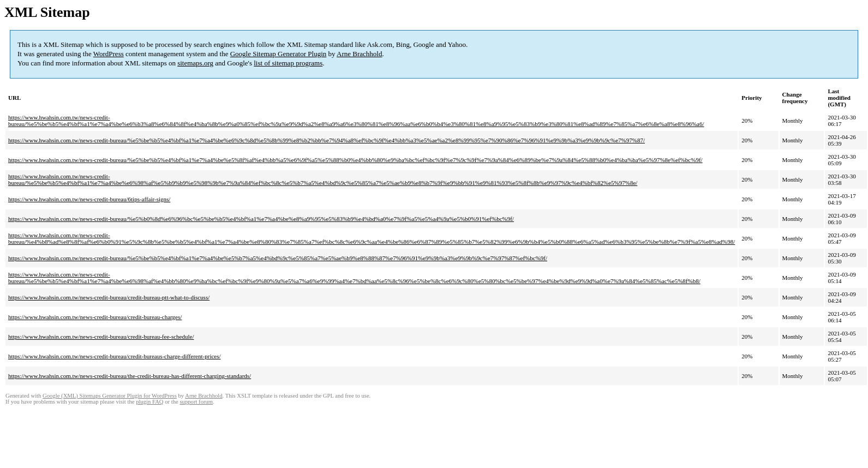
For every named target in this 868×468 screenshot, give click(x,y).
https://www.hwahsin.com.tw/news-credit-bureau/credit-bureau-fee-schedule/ (101, 337)
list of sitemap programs (288, 63)
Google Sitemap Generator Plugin (279, 54)
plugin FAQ (149, 402)
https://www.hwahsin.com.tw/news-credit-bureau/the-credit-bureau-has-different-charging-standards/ (130, 376)
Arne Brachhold (359, 54)
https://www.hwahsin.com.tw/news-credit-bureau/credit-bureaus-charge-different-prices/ (115, 356)
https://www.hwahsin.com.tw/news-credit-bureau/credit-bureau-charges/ (95, 317)
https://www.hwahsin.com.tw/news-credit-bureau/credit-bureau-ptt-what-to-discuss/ (109, 297)
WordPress (109, 54)
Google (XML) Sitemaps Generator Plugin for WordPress (110, 396)
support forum (196, 402)
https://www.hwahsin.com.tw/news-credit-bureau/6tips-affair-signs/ (89, 199)
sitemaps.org (195, 63)
